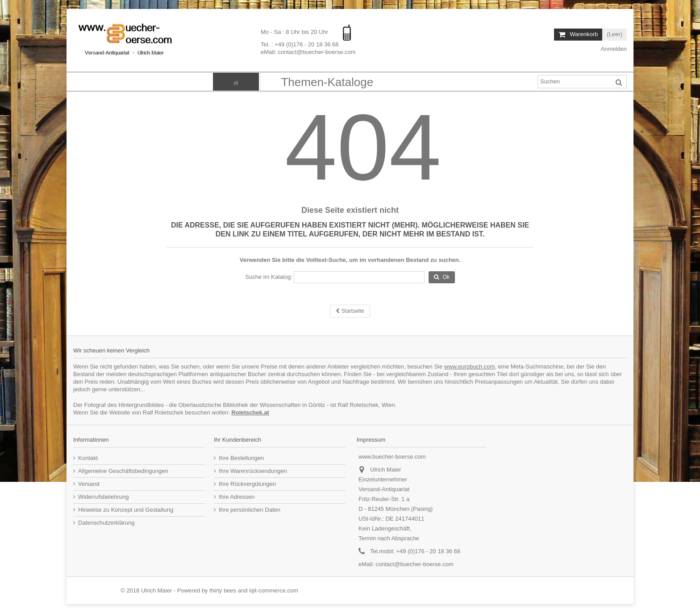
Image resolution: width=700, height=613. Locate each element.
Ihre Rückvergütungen (247, 484)
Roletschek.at (250, 412)
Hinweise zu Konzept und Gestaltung (126, 510)
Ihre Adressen (237, 497)
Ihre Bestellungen (241, 458)
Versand (89, 484)
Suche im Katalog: (269, 277)
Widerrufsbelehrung (103, 497)
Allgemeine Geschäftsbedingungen (123, 471)
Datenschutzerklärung (106, 523)
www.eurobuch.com (469, 367)
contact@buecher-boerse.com (414, 564)
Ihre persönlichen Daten (250, 510)
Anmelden (613, 49)
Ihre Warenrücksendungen (253, 471)
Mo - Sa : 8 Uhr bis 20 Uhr (295, 32)
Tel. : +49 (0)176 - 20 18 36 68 (300, 44)
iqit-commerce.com (274, 590)
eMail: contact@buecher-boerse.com (308, 52)
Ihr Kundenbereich (237, 440)
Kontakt (88, 458)
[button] (327, 82)
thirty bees (223, 590)
